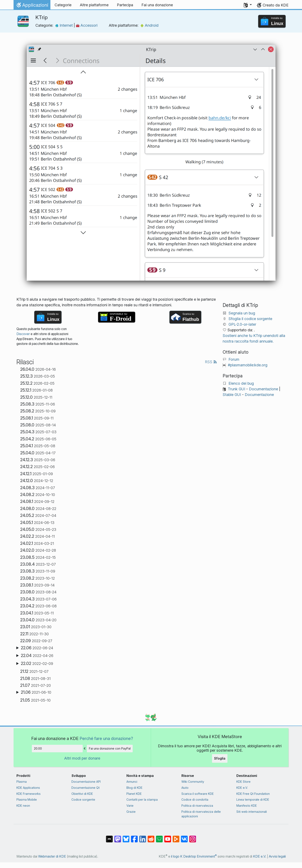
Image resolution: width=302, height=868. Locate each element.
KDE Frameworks (29, 794)
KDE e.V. (242, 788)
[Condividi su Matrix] (109, 837)
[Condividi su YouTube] (168, 837)
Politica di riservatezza (197, 806)
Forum (234, 359)
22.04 (37, 656)
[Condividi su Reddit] (151, 837)
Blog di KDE (134, 788)
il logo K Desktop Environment (194, 856)
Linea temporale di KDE (253, 800)
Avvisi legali (277, 856)
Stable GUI (232, 395)
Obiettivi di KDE (82, 794)
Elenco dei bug (241, 383)
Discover (23, 334)
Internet (64, 25)
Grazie (131, 812)
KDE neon (23, 806)
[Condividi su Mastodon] (118, 837)
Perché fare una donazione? (106, 738)
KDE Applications (28, 788)
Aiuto (185, 788)
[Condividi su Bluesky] (126, 837)
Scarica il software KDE (198, 794)
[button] (248, 5)
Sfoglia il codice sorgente (250, 319)
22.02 (37, 663)
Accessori (87, 25)
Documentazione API (86, 782)
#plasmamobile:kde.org (248, 365)
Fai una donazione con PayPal (110, 748)
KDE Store (243, 782)
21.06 (36, 692)
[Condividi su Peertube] (176, 837)
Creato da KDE (276, 5)
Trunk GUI (236, 389)
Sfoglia (220, 758)
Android (149, 25)
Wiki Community (193, 782)
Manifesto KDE (247, 806)
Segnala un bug (242, 313)
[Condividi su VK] (184, 837)
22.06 (37, 648)
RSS (211, 362)
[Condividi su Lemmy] (159, 837)
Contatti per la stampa (142, 800)
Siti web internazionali (252, 812)
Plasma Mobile (27, 800)
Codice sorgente (83, 800)
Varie (130, 806)
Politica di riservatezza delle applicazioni (201, 814)
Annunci (132, 782)
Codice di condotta (195, 800)
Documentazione (263, 389)
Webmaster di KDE (52, 856)
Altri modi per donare (82, 758)
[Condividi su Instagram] (193, 837)
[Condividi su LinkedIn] (143, 837)
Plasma (22, 782)
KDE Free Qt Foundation (253, 794)
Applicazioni (32, 6)
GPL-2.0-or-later (242, 324)
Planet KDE (134, 794)
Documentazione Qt (85, 788)
